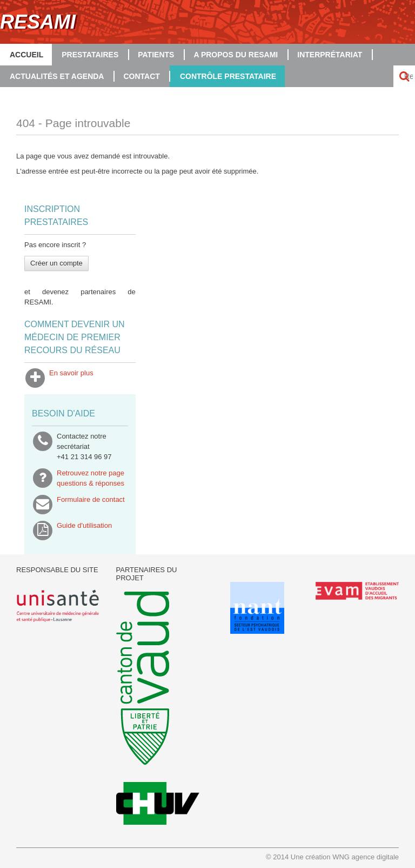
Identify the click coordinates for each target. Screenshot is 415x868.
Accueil (26, 55)
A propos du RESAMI (236, 55)
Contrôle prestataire (228, 76)
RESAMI (38, 22)
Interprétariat (330, 55)
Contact (141, 76)
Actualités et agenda (57, 76)
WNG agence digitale (366, 857)
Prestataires (90, 55)
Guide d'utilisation (84, 531)
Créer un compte (56, 263)
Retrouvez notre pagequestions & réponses (91, 478)
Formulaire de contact (91, 505)
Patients (156, 55)
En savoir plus (71, 378)
